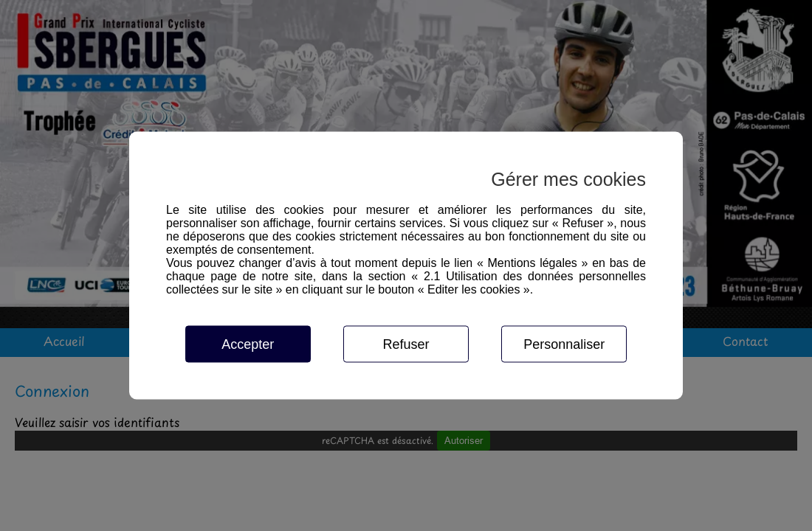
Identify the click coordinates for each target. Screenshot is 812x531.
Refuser (406, 344)
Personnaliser (564, 344)
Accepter (248, 344)
